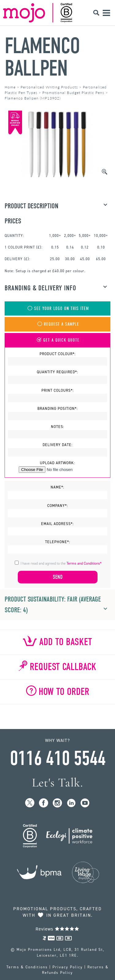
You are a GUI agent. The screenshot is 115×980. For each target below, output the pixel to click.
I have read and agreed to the (61, 563)
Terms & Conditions (27, 967)
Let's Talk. (57, 783)
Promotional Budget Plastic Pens (73, 93)
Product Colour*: (58, 354)
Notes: (58, 427)
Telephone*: (58, 542)
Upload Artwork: (57, 463)
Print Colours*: (58, 390)
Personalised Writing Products (49, 87)
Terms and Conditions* (84, 563)
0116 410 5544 (58, 759)
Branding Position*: (58, 409)
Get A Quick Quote (57, 340)
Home (10, 87)
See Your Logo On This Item (58, 309)
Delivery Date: (58, 445)
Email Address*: (57, 524)
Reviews (57, 929)
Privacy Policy (68, 967)
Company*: (58, 506)
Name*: (57, 487)
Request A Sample (58, 324)
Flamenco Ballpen (42, 57)
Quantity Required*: (57, 372)
